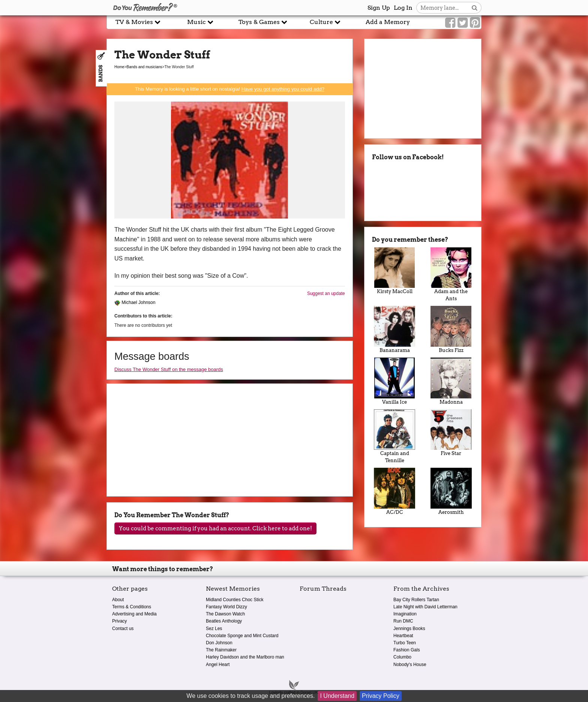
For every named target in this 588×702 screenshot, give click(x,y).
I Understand (337, 696)
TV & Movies (138, 22)
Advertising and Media (134, 614)
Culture (325, 22)
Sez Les (214, 629)
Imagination (405, 614)
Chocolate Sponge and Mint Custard (242, 636)
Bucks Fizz (451, 329)
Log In (403, 8)
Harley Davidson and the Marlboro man (245, 657)
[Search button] (475, 8)
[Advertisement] (53, 170)
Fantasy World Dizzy (226, 607)
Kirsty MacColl (395, 271)
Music (200, 22)
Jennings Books (409, 629)
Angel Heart (218, 665)
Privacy (119, 621)
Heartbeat (403, 636)
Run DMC (403, 621)
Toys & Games (263, 22)
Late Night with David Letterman (425, 607)
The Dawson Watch (225, 614)
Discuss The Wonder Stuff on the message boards (169, 369)
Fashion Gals (407, 650)
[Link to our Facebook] (450, 23)
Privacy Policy (381, 696)
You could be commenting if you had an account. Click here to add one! (215, 528)
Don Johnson (219, 643)
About (118, 600)
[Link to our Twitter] (463, 23)
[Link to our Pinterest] (475, 23)
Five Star (451, 433)
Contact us (123, 629)
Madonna (451, 381)
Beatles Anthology (224, 621)
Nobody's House (410, 665)
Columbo (402, 657)
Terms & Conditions (132, 607)
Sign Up (379, 8)
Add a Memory (388, 22)
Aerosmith (451, 491)
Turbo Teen (405, 643)
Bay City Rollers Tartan (416, 600)
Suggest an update (326, 293)
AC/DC (395, 491)
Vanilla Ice (395, 381)
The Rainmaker (221, 650)
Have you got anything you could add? (283, 89)
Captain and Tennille (395, 436)
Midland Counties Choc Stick (235, 600)
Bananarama (395, 329)
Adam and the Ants (451, 275)
